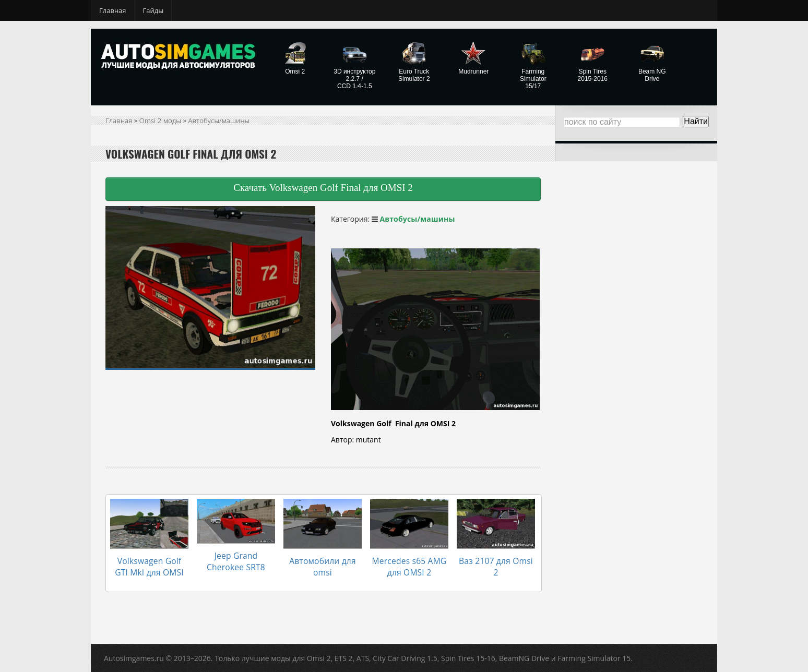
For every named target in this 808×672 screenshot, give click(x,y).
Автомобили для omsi (322, 556)
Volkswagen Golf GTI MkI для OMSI (150, 561)
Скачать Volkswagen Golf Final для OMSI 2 (323, 188)
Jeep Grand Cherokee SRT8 (236, 556)
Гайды (153, 10)
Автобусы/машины (223, 120)
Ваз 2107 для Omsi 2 (492, 556)
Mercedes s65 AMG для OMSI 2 (409, 561)
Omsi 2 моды (162, 120)
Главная (113, 10)
